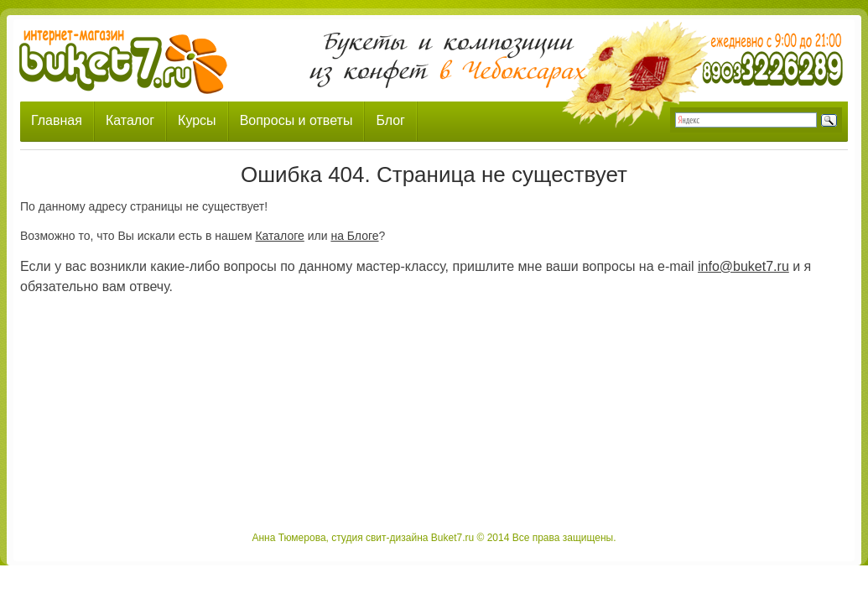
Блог (390, 120)
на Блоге (354, 236)
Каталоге (279, 236)
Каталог (130, 120)
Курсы (197, 120)
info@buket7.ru (743, 266)
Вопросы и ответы (296, 120)
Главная (57, 120)
